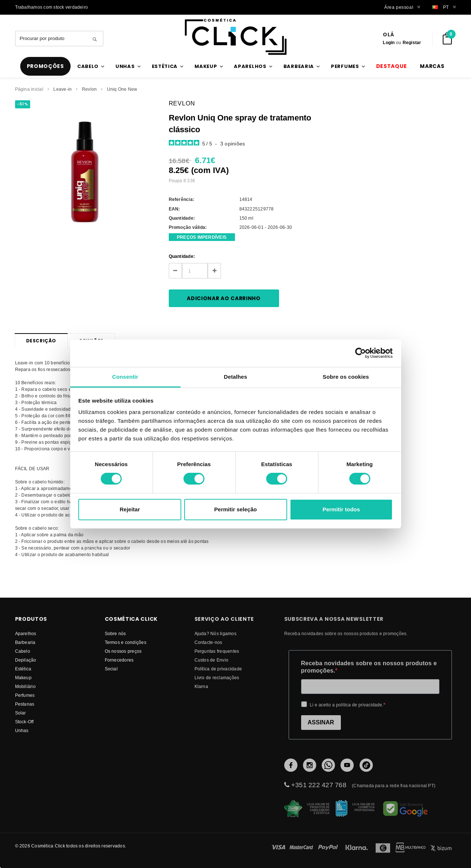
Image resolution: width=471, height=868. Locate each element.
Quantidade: (182, 256)
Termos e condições (126, 642)
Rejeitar (130, 509)
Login (389, 42)
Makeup (23, 678)
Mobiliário (25, 686)
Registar (412, 42)
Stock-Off (24, 722)
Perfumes (25, 695)
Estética (23, 669)
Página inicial (29, 89)
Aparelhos (26, 633)
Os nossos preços (123, 651)
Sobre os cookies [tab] (346, 377)
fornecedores (119, 660)
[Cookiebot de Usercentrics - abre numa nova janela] (361, 353)
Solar (21, 713)
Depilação (26, 660)
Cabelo (23, 651)
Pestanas (25, 704)
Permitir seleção (236, 509)
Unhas (22, 730)
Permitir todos (341, 509)
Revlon (89, 89)
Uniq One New (122, 89)
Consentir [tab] (125, 377)
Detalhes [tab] (235, 377)
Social (111, 669)
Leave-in (63, 89)
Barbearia (25, 642)
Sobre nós (115, 633)
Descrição (41, 341)
